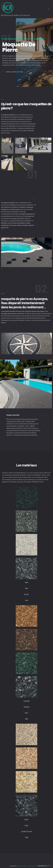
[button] (14, 72)
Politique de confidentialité (36, 866)
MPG (49, 866)
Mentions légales (22, 866)
